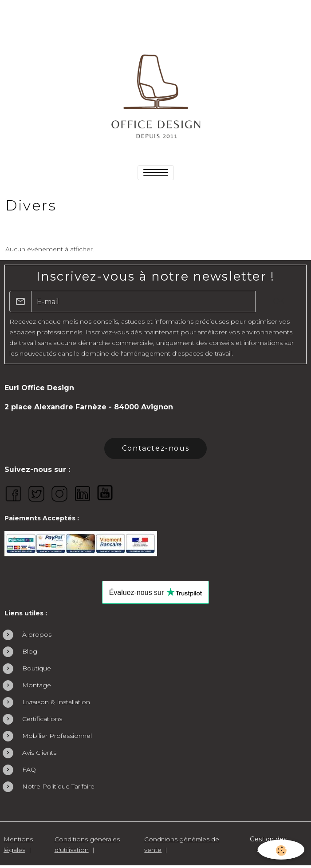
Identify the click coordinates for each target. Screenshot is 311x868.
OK (278, 301)
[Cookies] (281, 850)
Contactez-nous (155, 448)
